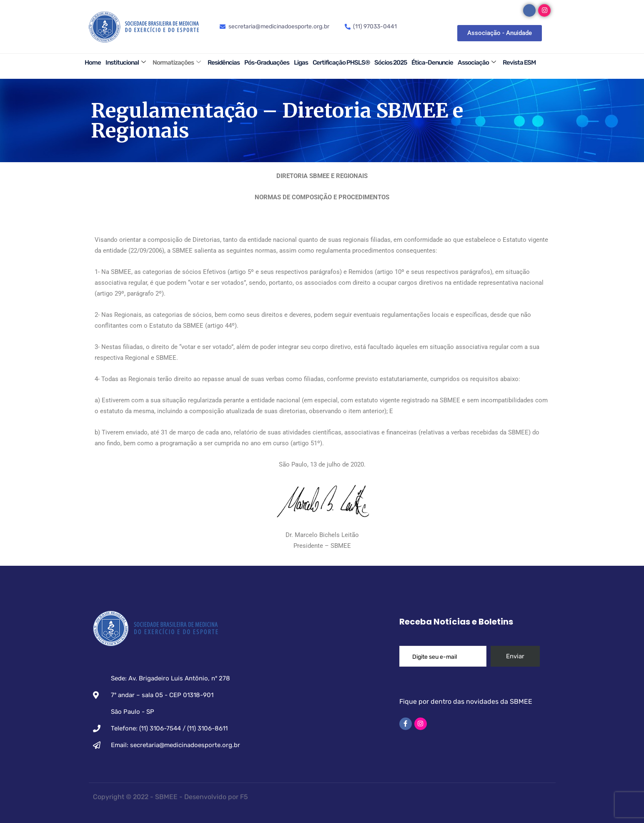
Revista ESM (519, 63)
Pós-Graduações (267, 63)
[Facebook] (529, 10)
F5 (244, 794)
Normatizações (177, 63)
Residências (224, 63)
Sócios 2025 (391, 63)
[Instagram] (544, 10)
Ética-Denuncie (432, 63)
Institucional (125, 63)
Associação (477, 63)
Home (93, 63)
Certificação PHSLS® (341, 63)
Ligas (301, 63)
